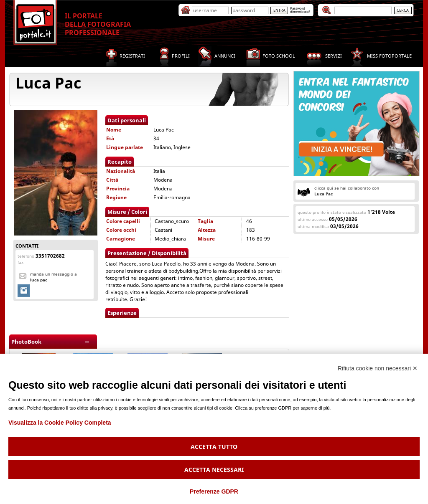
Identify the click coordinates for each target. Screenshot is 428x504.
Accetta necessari (214, 470)
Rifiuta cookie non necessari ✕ (378, 368)
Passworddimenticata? (300, 10)
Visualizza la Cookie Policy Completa (60, 423)
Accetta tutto (214, 447)
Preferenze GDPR (214, 491)
